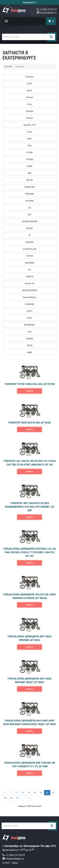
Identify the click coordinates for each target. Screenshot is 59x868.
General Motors (29, 297)
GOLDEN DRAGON (30, 221)
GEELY (30, 318)
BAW (29, 139)
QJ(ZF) (29, 311)
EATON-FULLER (30, 249)
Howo (30, 132)
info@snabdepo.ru (47, 13)
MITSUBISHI (29, 325)
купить (30, 391)
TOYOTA (30, 256)
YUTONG (30, 159)
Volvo (29, 104)
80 (35, 793)
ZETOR (30, 345)
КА (30, 270)
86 (18, 798)
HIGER (29, 166)
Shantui (30, 118)
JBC (29, 214)
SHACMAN (30, 263)
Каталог (8, 66)
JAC (29, 208)
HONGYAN (29, 194)
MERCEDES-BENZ (30, 290)
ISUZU (30, 84)
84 (5, 798)
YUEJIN (29, 180)
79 (29, 793)
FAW (29, 146)
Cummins (29, 77)
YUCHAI (29, 228)
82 (47, 793)
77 (17, 793)
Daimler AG (30, 283)
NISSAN (30, 339)
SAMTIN (30, 277)
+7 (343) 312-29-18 (47, 9)
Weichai (30, 97)
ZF (30, 235)
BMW (30, 352)
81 (41, 793)
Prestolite (29, 201)
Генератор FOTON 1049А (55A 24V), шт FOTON (30, 384)
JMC (30, 173)
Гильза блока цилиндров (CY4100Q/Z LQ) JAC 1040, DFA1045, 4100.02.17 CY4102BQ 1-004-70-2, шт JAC (30, 552)
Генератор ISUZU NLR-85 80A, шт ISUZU (29, 423)
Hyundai (30, 111)
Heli (30, 332)
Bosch (30, 90)
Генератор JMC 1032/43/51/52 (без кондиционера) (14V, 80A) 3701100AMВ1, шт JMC (29, 507)
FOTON (29, 152)
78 (23, 793)
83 (53, 793)
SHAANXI (29, 242)
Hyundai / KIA (29, 125)
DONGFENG (30, 187)
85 (11, 798)
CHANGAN (29, 304)
